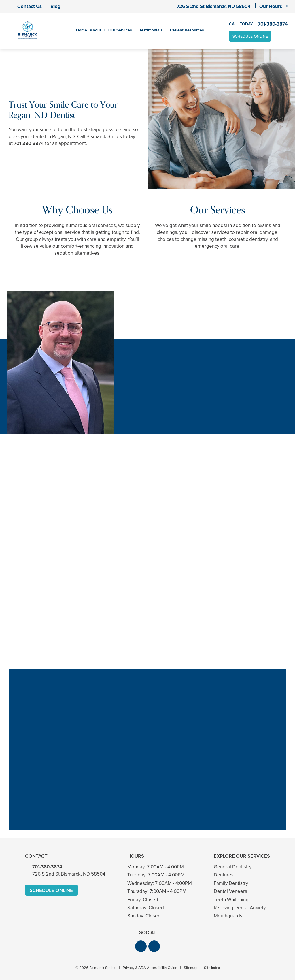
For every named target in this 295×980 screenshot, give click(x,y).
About (96, 30)
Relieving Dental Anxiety (240, 908)
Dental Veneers (230, 891)
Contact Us (30, 6)
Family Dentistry (231, 883)
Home (82, 30)
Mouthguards (228, 916)
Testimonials (151, 30)
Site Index (212, 968)
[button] (141, 946)
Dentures (224, 875)
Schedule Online (250, 36)
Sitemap (191, 968)
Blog (55, 6)
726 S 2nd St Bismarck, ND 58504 (214, 6)
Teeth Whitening (231, 900)
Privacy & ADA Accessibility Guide (150, 968)
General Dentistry (233, 867)
